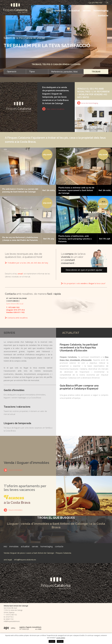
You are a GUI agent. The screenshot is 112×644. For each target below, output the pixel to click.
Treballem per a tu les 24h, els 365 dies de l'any (28, 263)
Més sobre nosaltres (56, 109)
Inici (50, 11)
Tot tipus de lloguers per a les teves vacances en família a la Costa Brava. (28, 427)
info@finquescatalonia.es (25, 560)
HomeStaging (101, 11)
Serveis (87, 11)
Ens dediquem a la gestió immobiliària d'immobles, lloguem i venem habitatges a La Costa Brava (28, 394)
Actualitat (74, 11)
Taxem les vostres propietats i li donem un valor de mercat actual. (28, 410)
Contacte (103, 15)
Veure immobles (15, 470)
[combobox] (15, 72)
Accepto (52, 641)
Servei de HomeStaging (89, 103)
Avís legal (8, 560)
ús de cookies (61, 638)
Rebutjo (60, 641)
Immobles (60, 11)
